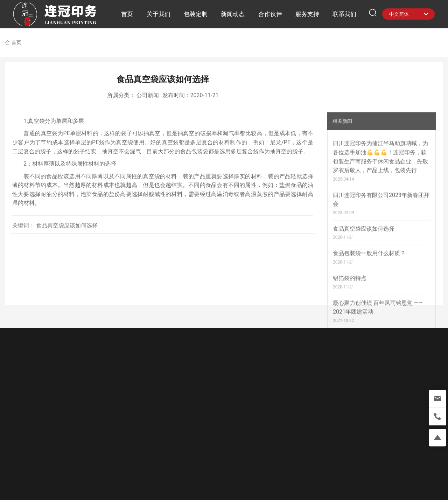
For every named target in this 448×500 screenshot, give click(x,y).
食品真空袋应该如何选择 (364, 301)
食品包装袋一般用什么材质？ (369, 325)
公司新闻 (148, 96)
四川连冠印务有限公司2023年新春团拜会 (381, 272)
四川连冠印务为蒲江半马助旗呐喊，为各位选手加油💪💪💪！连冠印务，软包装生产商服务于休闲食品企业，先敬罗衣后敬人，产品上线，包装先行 (380, 229)
